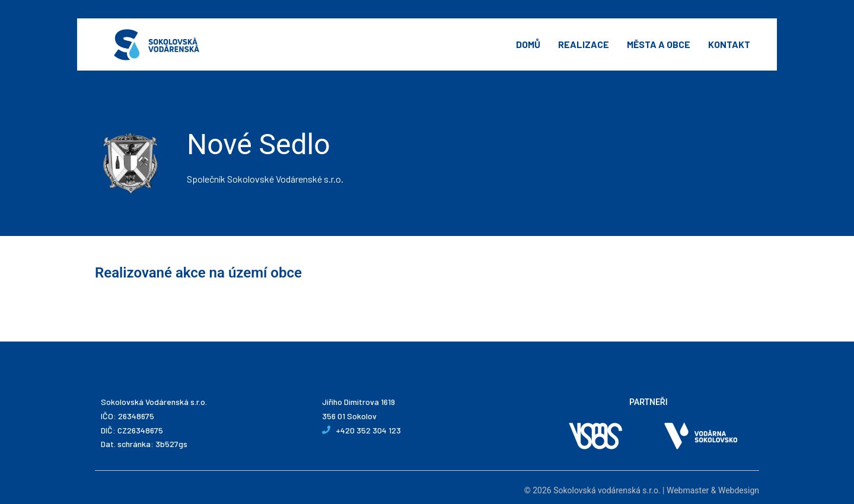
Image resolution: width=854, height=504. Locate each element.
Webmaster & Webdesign (713, 490)
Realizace (584, 44)
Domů (528, 44)
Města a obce (659, 44)
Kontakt (729, 44)
